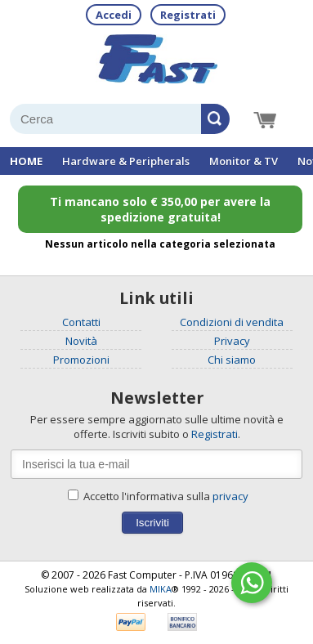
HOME (26, 161)
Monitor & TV (244, 161)
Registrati (188, 15)
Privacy (232, 341)
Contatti (81, 322)
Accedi (114, 15)
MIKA (161, 589)
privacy (230, 496)
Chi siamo (232, 360)
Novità (81, 341)
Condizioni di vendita (232, 322)
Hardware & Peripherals (126, 161)
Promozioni (81, 360)
